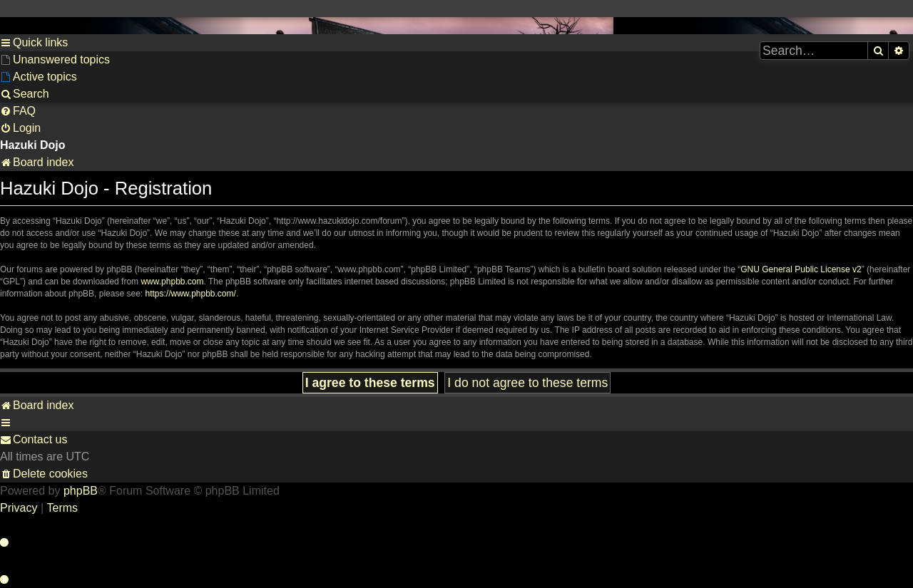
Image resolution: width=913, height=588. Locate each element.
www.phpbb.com (172, 282)
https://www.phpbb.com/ (190, 294)
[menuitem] (55, 60)
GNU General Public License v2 (801, 269)
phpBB (81, 491)
